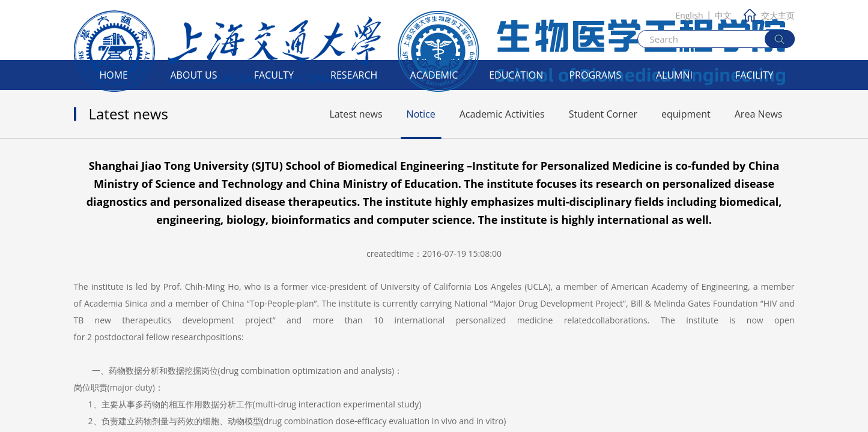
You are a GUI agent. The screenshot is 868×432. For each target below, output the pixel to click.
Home (114, 75)
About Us (194, 75)
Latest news (356, 114)
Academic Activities (502, 114)
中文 (723, 15)
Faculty (274, 75)
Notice (421, 114)
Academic (434, 75)
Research (354, 75)
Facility (754, 75)
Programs (595, 75)
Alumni (674, 75)
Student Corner (603, 114)
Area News (759, 114)
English (689, 15)
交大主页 (769, 15)
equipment (686, 114)
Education (516, 75)
